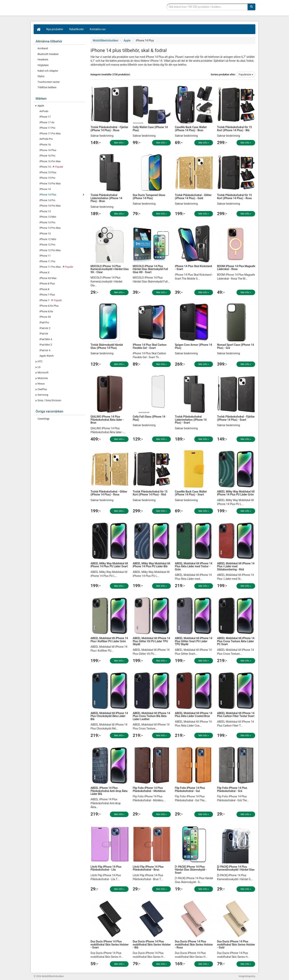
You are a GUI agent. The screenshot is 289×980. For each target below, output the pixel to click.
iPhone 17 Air (47, 122)
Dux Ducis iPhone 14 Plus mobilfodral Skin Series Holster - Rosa (194, 944)
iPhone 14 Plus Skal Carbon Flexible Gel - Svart (150, 346)
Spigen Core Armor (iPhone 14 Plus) (193, 346)
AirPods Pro (46, 139)
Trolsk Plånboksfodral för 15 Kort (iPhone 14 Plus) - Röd (150, 493)
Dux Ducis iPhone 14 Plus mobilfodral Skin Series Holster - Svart (110, 944)
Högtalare (43, 65)
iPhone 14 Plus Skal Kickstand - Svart (193, 268)
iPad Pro (44, 322)
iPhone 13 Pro (47, 222)
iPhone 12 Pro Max (50, 250)
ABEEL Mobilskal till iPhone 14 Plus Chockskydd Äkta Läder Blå (109, 716)
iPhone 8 (44, 289)
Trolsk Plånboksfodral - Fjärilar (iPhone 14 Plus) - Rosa (109, 129)
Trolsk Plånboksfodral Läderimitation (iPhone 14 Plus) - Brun (106, 198)
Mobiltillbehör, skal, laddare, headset (63, 9)
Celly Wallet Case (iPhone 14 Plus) (150, 129)
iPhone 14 (45, 189)
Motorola (43, 378)
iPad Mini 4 (46, 339)
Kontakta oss (98, 29)
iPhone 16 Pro (47, 156)
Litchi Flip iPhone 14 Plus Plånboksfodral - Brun (148, 868)
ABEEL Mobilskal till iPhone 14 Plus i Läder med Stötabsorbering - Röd (236, 566)
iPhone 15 (51, 167)
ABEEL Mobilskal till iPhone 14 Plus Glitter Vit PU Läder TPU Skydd (151, 641)
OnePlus (42, 389)
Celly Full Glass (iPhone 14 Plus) (149, 418)
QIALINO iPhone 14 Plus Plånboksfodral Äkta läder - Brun (107, 420)
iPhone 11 (45, 256)
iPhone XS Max (48, 278)
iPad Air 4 (45, 350)
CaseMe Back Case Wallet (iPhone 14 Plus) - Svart (191, 493)
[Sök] (251, 7)
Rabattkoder (77, 29)
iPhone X (44, 272)
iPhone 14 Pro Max (50, 206)
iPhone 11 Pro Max (56, 267)
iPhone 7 (51, 300)
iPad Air (44, 334)
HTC (40, 361)
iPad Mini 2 (46, 345)
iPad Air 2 (45, 328)
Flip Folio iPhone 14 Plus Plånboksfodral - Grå (232, 789)
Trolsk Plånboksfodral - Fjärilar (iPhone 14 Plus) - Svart (236, 418)
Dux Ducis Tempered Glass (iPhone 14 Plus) (149, 197)
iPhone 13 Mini (48, 217)
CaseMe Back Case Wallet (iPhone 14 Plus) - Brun (191, 129)
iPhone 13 (45, 211)
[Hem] (39, 29)
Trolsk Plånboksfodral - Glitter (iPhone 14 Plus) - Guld (193, 197)
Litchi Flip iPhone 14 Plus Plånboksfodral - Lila (106, 868)
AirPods (44, 111)
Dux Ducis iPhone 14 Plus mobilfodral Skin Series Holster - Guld (236, 944)
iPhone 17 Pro (47, 128)
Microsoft (43, 373)
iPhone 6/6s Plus (49, 306)
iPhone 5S (45, 317)
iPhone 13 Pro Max (50, 228)
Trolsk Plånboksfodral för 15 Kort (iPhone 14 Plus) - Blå (234, 129)
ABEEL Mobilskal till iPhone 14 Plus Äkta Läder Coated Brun (194, 715)
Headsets (43, 59)
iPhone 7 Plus (47, 295)
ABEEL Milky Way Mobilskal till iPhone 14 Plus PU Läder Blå (151, 565)
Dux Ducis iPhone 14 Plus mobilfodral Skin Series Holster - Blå (152, 944)
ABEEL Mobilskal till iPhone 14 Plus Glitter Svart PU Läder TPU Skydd (194, 641)
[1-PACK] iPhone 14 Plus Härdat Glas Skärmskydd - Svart (191, 870)
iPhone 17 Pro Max (50, 133)
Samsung (43, 395)
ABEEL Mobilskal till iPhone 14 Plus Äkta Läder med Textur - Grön (194, 566)
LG (39, 367)
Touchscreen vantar (49, 82)
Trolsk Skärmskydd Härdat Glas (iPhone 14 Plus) (107, 346)
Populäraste (246, 75)
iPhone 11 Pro (47, 261)
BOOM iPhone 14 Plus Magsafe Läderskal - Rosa (236, 268)
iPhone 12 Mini (48, 239)
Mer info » (119, 143)
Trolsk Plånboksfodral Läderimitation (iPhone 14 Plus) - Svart (191, 420)
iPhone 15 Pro (47, 178)
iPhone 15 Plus (48, 172)
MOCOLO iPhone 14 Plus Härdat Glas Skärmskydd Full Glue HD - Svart (150, 269)
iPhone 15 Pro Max (50, 183)
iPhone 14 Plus (48, 195)
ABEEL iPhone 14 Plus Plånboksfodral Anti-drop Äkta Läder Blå (109, 791)
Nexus (41, 384)
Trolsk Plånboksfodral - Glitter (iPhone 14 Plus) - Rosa (109, 493)
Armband (43, 48)
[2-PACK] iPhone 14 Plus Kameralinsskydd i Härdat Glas (236, 868)
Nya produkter (55, 29)
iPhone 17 (45, 117)
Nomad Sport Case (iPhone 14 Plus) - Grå (236, 346)
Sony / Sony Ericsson (49, 400)
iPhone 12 (45, 234)
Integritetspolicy (247, 976)
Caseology (43, 419)
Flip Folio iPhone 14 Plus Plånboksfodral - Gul (190, 789)
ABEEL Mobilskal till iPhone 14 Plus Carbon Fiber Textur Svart (236, 715)
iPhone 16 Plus (48, 150)
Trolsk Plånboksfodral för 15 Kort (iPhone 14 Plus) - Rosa (234, 197)
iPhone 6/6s (46, 311)
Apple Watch (47, 356)
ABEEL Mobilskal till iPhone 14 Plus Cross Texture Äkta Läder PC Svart (236, 641)
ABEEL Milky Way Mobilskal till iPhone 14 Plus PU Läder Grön (236, 493)
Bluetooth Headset (48, 54)
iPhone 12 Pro (47, 245)
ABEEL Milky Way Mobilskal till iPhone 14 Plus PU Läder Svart (109, 565)
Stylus (41, 76)
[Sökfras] (207, 7)
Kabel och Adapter (48, 71)
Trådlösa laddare (47, 87)
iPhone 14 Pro (47, 200)
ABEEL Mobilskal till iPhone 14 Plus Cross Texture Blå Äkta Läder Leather (151, 716)
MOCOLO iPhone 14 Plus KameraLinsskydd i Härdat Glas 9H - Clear (110, 269)
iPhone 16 (45, 145)
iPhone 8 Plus (47, 284)
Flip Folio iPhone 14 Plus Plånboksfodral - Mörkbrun (149, 789)
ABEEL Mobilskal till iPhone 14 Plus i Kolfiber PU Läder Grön (109, 640)
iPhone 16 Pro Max (50, 161)
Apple (41, 106)
